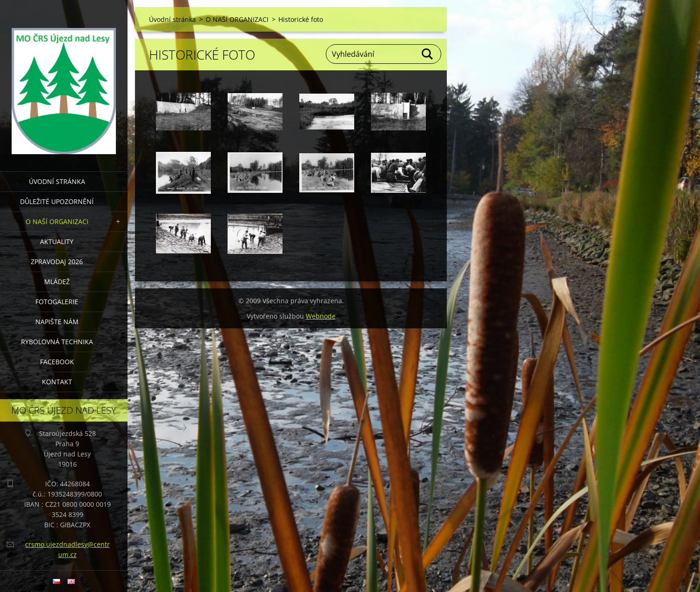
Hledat (428, 54)
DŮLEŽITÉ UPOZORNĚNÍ (57, 201)
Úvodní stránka (57, 181)
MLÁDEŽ (57, 282)
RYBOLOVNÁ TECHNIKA (57, 342)
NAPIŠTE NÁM (57, 322)
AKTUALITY (57, 242)
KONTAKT (57, 382)
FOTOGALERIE (57, 302)
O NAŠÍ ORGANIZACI (57, 221)
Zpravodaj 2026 (57, 262)
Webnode (321, 316)
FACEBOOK (57, 362)
